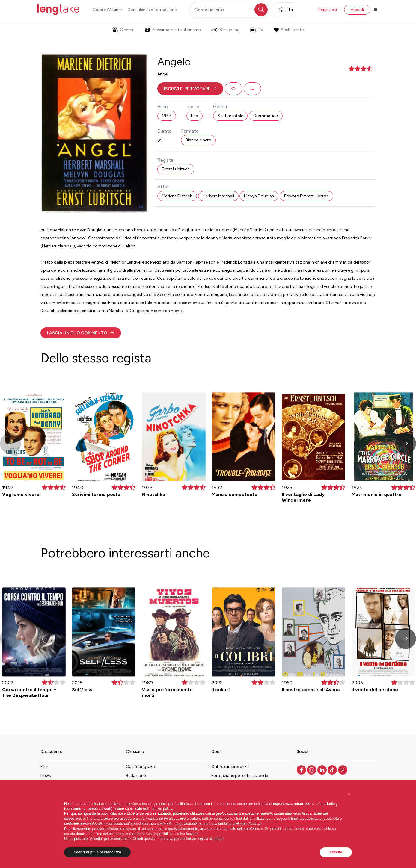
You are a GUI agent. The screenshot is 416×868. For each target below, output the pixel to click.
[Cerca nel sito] (229, 10)
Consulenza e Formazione (152, 10)
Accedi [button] (357, 10)
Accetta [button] (336, 852)
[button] (190, 89)
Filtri (286, 10)
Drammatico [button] (266, 116)
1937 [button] (167, 116)
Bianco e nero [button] (198, 140)
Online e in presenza (230, 767)
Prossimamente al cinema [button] (173, 30)
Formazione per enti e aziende (240, 776)
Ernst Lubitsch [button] (176, 169)
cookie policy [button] (162, 809)
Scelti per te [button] (289, 30)
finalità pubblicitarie (306, 819)
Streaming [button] (226, 30)
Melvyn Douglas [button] (259, 196)
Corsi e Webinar (107, 10)
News (46, 776)
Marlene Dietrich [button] (177, 196)
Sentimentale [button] (230, 116)
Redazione (136, 776)
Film (44, 767)
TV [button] (257, 30)
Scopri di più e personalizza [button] (97, 852)
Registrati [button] (328, 10)
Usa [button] (195, 116)
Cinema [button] (123, 30)
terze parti (144, 813)
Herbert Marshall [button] (218, 196)
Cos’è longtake (140, 767)
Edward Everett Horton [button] (306, 196)
